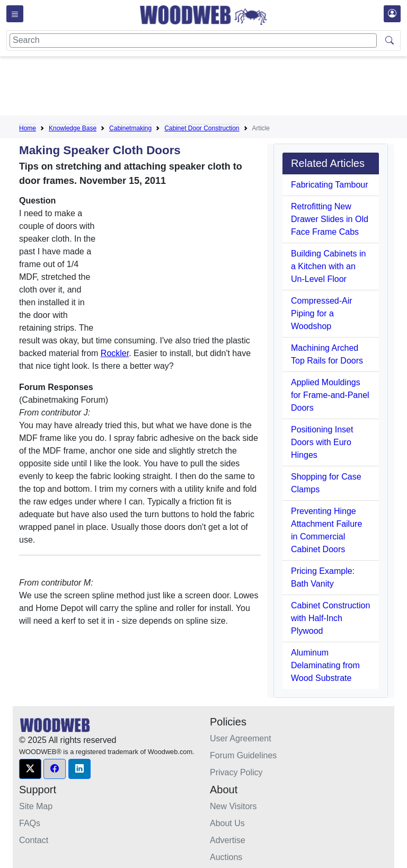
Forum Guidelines (243, 755)
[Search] (193, 41)
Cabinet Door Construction (202, 128)
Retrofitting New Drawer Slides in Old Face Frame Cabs (330, 219)
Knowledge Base (73, 128)
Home (28, 128)
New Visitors (233, 806)
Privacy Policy (236, 772)
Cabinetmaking (130, 128)
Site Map (36, 806)
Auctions (226, 857)
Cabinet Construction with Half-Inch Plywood (330, 618)
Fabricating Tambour (330, 185)
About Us (227, 823)
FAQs (30, 823)
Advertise (228, 840)
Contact (34, 840)
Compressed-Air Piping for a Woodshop (322, 313)
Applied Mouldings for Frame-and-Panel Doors (330, 395)
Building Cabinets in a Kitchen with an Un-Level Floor (328, 266)
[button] (30, 769)
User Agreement (241, 738)
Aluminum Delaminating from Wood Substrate (325, 665)
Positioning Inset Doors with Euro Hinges (322, 442)
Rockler (115, 353)
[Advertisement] (212, 88)
